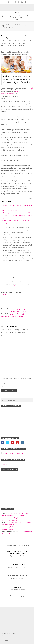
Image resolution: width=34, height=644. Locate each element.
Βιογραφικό (17, 286)
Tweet (4, 295)
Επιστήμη (10, 44)
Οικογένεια (27, 44)
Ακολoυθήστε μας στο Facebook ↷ (13, 449)
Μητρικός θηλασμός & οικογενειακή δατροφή (17, 205)
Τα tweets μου (5, 464)
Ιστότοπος (3, 372)
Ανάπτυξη (17, 42)
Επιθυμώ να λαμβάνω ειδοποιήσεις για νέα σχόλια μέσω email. (16, 379)
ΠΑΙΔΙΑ (5, 42)
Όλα (2, 42)
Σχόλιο (2, 336)
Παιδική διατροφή (6, 45)
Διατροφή (4, 44)
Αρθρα (27, 42)
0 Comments (20, 45)
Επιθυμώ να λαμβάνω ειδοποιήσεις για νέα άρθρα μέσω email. (16, 385)
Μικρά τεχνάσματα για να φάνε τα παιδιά (16, 213)
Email (3, 365)
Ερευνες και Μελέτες (18, 44)
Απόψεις (22, 42)
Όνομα (3, 358)
